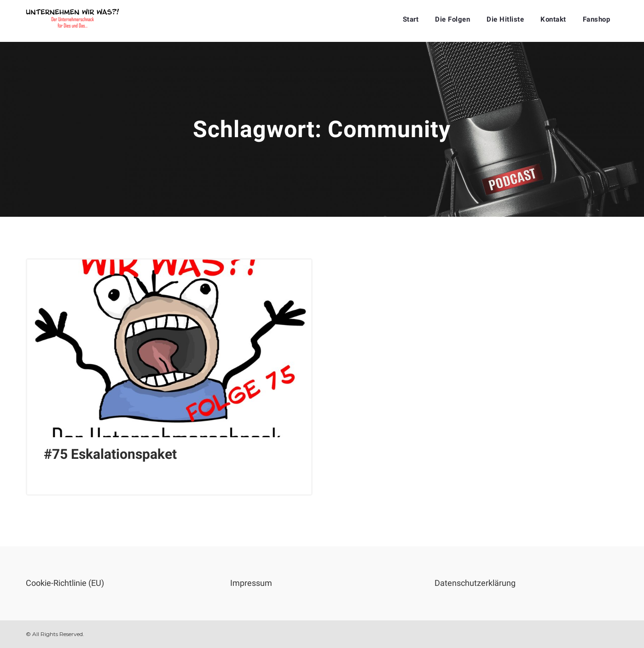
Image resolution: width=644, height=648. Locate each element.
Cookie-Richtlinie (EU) (65, 583)
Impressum (251, 583)
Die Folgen (453, 19)
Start (411, 19)
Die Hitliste (505, 19)
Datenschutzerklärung (475, 583)
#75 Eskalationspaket (110, 454)
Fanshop (597, 19)
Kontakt (553, 19)
